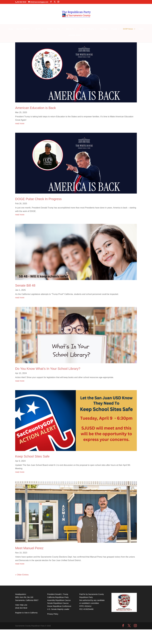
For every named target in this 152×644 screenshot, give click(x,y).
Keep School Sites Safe (32, 456)
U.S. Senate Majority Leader (58, 609)
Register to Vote (54, 29)
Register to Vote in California (26, 613)
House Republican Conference (59, 606)
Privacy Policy (53, 614)
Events (38, 29)
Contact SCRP (75, 35)
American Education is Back (36, 108)
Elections (70, 29)
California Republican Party (58, 597)
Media (141, 29)
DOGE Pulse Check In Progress (38, 199)
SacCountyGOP (23, 29)
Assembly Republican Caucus (59, 600)
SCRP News (128, 29)
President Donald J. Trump (58, 594)
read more (20, 123)
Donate (114, 29)
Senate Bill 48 (25, 285)
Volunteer (104, 29)
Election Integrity (87, 29)
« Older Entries (22, 575)
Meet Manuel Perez (29, 548)
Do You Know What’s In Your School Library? (48, 369)
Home (11, 29)
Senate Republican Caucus (58, 603)
